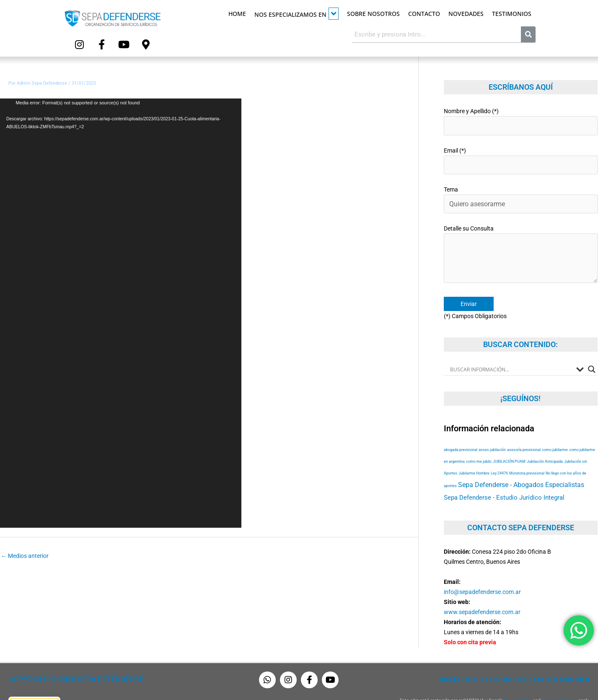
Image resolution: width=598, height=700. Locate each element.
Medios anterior (25, 552)
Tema (521, 190)
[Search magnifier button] (592, 351)
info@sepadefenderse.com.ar (482, 573)
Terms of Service (559, 682)
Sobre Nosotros (373, 14)
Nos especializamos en (296, 14)
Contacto (424, 14)
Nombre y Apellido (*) (521, 117)
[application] (121, 310)
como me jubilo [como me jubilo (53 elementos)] (479, 443)
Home (237, 14)
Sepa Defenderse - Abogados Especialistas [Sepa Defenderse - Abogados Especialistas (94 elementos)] (521, 467)
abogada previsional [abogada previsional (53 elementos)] (461, 432)
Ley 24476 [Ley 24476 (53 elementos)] (499, 455)
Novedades (466, 14)
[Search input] (511, 351)
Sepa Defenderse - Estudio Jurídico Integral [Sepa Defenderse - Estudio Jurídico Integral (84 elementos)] (504, 480)
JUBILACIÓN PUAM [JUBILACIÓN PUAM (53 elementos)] (509, 443)
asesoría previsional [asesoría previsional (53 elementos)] (524, 432)
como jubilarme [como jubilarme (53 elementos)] (555, 432)
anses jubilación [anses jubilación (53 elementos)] (492, 432)
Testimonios (512, 14)
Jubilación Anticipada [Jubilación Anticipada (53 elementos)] (545, 443)
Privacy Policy (518, 682)
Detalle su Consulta (521, 241)
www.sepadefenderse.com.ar (482, 594)
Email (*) (521, 153)
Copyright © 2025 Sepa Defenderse (66, 661)
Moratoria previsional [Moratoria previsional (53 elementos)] (527, 455)
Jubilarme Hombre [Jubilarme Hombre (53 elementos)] (474, 455)
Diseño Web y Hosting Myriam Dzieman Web (524, 661)
